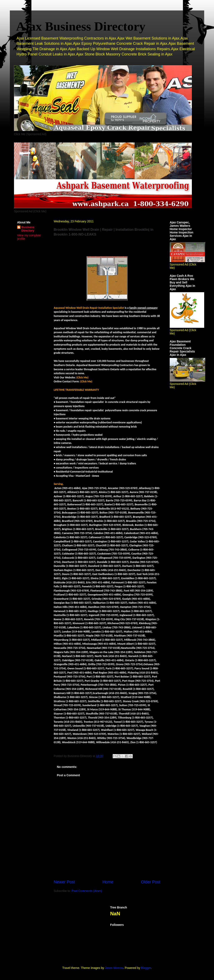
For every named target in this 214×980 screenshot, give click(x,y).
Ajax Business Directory (81, 26)
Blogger (146, 968)
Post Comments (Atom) (87, 891)
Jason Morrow (114, 968)
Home (108, 882)
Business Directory (28, 229)
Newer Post (64, 882)
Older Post (151, 882)
